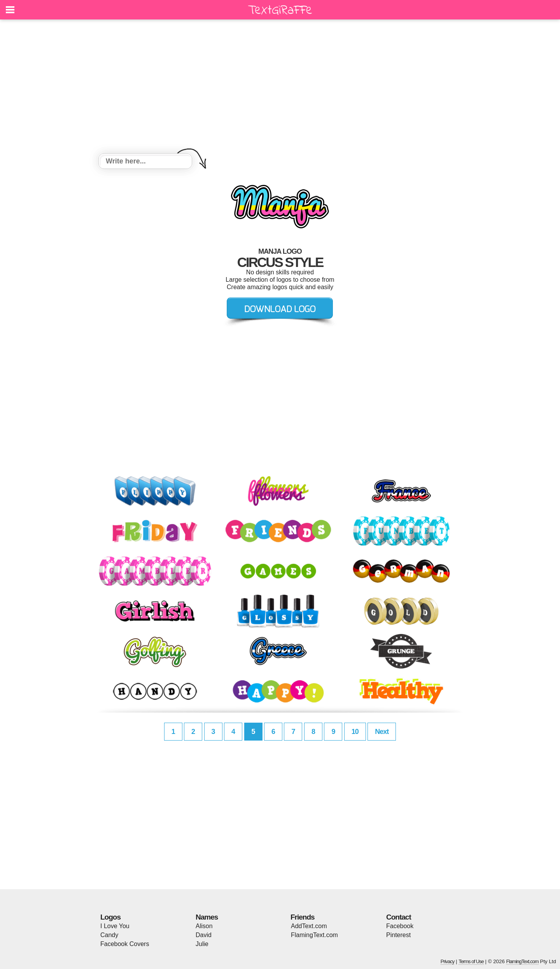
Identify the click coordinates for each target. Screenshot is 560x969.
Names (207, 917)
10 (355, 732)
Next (382, 732)
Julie (202, 944)
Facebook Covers (125, 944)
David (204, 935)
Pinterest (398, 935)
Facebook (400, 926)
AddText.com (309, 926)
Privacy (448, 961)
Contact (399, 917)
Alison (204, 926)
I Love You (115, 926)
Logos (110, 917)
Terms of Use (471, 961)
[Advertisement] (280, 88)
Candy (109, 935)
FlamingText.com (314, 935)
